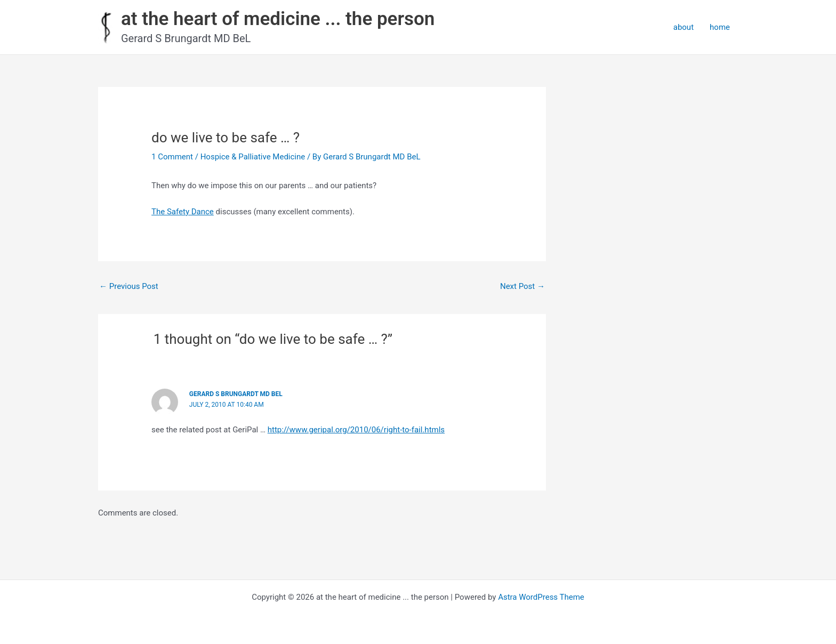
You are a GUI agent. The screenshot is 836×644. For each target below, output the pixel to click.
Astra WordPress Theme (541, 597)
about (684, 27)
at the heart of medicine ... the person (278, 19)
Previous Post (129, 286)
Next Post (522, 286)
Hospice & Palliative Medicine (253, 157)
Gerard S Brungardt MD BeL (236, 394)
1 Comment (172, 157)
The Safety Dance (183, 212)
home (720, 27)
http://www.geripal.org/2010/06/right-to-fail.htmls (356, 430)
